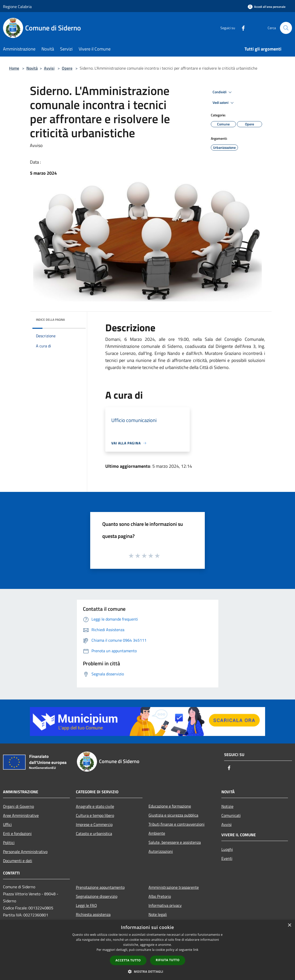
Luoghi (227, 849)
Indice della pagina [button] (50, 320)
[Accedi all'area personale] (267, 7)
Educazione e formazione (170, 806)
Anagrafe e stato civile (95, 806)
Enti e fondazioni (17, 833)
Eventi (227, 858)
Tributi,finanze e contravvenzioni (177, 824)
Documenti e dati (18, 861)
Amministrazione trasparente (174, 887)
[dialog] (147, 950)
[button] (147, 971)
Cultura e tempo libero (95, 815)
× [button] (289, 925)
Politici (9, 843)
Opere (67, 68)
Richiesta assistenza (93, 914)
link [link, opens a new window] (196, 950)
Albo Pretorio (160, 896)
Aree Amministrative (21, 815)
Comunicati (231, 815)
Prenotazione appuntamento (100, 887)
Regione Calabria (17, 7)
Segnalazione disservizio (97, 896)
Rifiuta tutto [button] (168, 960)
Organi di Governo (18, 806)
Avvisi (49, 68)
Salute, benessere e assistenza (175, 842)
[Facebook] (241, 28)
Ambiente (157, 833)
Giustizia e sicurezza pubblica (173, 815)
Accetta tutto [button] (128, 960)
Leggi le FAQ (86, 905)
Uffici (7, 824)
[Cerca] (286, 28)
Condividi (223, 92)
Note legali (158, 914)
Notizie (227, 806)
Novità (32, 68)
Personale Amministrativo (25, 852)
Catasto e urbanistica (94, 833)
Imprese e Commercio (94, 824)
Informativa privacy (165, 905)
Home (14, 68)
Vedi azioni (224, 103)
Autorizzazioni (161, 851)
